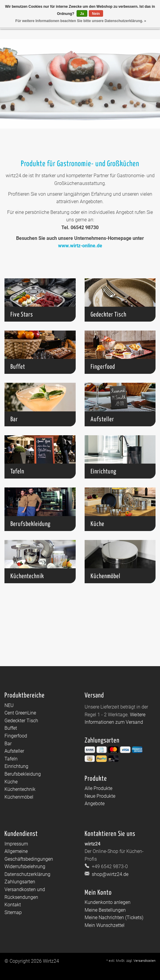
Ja (82, 14)
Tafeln (11, 759)
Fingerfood (16, 736)
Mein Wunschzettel (105, 925)
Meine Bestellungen (105, 910)
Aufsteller (14, 751)
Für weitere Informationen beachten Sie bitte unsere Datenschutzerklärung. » (81, 21)
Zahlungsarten (20, 882)
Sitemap (13, 912)
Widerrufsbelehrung (25, 866)
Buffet (11, 728)
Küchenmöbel (19, 797)
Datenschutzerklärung (27, 874)
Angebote (95, 804)
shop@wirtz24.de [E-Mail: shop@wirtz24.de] (109, 874)
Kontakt (13, 905)
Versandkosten (145, 961)
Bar (8, 744)
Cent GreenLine (20, 713)
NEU (9, 705)
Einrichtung (16, 766)
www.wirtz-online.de (80, 246)
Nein (96, 14)
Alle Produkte (98, 788)
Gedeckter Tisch (21, 721)
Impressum (16, 844)
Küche (11, 782)
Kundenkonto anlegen (108, 902)
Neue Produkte (100, 796)
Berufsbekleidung (23, 774)
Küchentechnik (20, 789)
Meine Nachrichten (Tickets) (114, 918)
